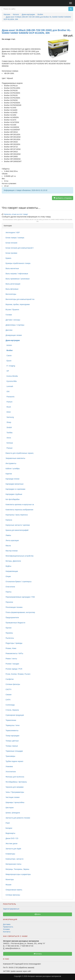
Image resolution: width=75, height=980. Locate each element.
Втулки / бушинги (12, 310)
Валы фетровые (12, 289)
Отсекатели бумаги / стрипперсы (19, 582)
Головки (9, 315)
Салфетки (10, 679)
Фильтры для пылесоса (15, 777)
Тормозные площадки (14, 751)
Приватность (8, 927)
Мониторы (10, 879)
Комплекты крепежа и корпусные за (20, 504)
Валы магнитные (12, 268)
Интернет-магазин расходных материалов (44, 976)
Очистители (10, 587)
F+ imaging (10, 366)
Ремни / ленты (11, 659)
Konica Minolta (12, 376)
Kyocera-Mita (11, 381)
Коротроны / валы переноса (17, 515)
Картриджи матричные (15, 484)
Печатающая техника (14, 607)
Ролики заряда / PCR (14, 669)
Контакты (7, 932)
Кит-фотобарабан (13, 499)
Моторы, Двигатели (13, 561)
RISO (8, 412)
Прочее (9, 628)
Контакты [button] (38, 954)
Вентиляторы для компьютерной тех (20, 299)
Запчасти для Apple (13, 849)
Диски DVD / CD (12, 838)
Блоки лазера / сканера (15, 238)
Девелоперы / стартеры (15, 325)
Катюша (9, 443)
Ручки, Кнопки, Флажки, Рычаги (18, 674)
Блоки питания (11, 243)
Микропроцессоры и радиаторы (18, 874)
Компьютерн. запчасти (14, 859)
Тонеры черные (12, 746)
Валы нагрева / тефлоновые (17, 274)
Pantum (9, 402)
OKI (8, 391)
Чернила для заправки (15, 787)
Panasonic (10, 397)
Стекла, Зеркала (12, 710)
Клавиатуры (10, 854)
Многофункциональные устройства (19, 556)
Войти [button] (38, 914)
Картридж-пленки (12, 479)
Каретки (9, 474)
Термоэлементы (12, 731)
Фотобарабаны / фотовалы (16, 782)
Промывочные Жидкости (15, 623)
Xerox (8, 438)
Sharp (8, 422)
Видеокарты (10, 833)
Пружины (9, 633)
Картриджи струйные (14, 494)
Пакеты (9, 592)
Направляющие (12, 571)
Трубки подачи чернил (14, 761)
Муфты (8, 566)
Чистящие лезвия (13, 797)
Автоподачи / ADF (13, 232)
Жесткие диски (12, 844)
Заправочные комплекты (15, 458)
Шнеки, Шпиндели (13, 813)
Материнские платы (13, 864)
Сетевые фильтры (13, 684)
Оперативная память (14, 890)
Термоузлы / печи (13, 725)
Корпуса (9, 520)
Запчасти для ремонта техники (18, 818)
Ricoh (8, 407)
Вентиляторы (11, 294)
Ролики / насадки (12, 664)
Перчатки (9, 602)
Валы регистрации (13, 284)
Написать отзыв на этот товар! (16, 214)
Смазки (9, 695)
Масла (8, 546)
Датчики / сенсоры (13, 320)
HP (7, 371)
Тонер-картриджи (12, 736)
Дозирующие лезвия (14, 335)
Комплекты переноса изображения (19, 510)
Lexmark (9, 386)
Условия (6, 929)
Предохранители (12, 617)
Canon (9, 356)
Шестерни (10, 808)
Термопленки (11, 720)
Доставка (7, 924)
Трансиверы (10, 756)
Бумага (8, 258)
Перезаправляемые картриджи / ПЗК (20, 597)
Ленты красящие (12, 540)
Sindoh (9, 427)
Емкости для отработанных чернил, (20, 453)
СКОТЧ (8, 689)
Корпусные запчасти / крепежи (18, 525)
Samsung (10, 417)
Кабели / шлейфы (13, 469)
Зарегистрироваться (11, 909)
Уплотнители (11, 772)
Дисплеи (9, 330)
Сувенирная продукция (15, 715)
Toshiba (9, 433)
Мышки (8, 885)
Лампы (8, 535)
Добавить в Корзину (63, 198)
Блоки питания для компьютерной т (20, 248)
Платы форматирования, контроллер (20, 612)
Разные (9, 448)
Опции (8, 576)
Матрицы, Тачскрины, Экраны (17, 869)
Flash (8, 823)
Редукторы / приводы (14, 643)
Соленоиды (10, 705)
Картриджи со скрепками (15, 489)
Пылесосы (10, 638)
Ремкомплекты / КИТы (14, 653)
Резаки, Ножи (11, 648)
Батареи (9, 828)
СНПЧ (8, 700)
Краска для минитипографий (17, 530)
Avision (9, 345)
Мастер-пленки (12, 551)
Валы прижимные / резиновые (18, 279)
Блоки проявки (11, 253)
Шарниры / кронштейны (15, 802)
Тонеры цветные (12, 741)
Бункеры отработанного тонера (18, 263)
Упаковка (9, 766)
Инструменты (11, 463)
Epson (8, 361)
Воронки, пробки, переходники (18, 304)
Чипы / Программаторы (15, 792)
